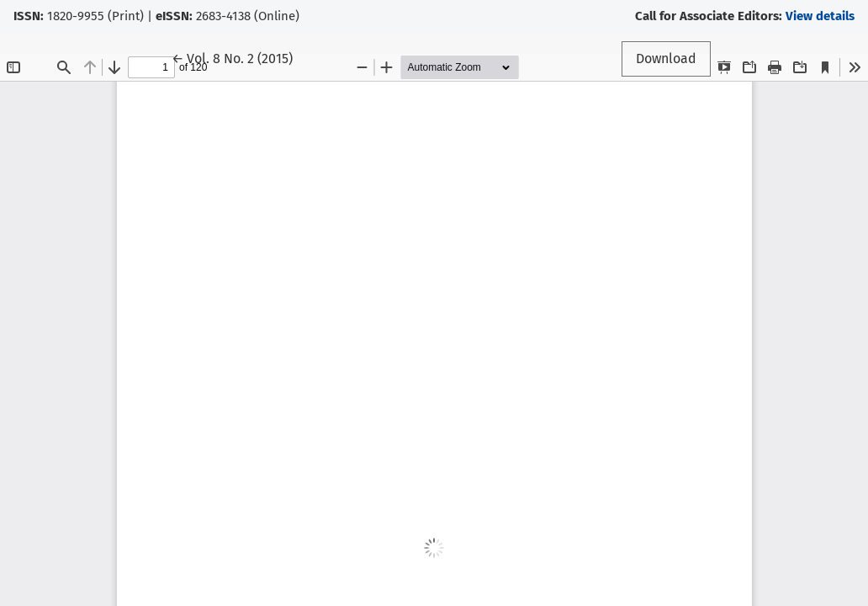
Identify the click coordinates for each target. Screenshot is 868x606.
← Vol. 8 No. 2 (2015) (239, 57)
